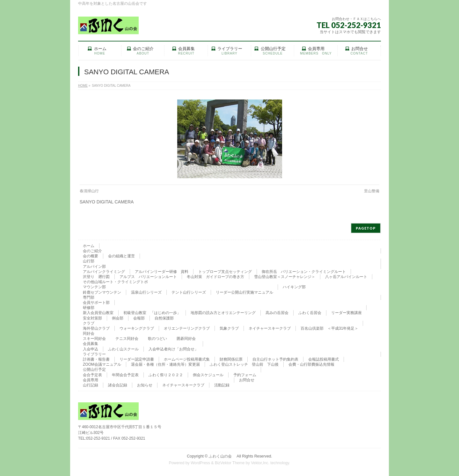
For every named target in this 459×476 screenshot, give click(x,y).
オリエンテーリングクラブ (187, 328)
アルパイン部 (94, 267)
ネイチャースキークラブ (270, 328)
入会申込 (91, 349)
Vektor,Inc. (260, 463)
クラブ (89, 323)
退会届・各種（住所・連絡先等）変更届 (165, 364)
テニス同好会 (127, 339)
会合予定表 (92, 375)
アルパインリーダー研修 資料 (162, 272)
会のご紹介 (92, 251)
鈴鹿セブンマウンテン (102, 292)
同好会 (89, 333)
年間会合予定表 (125, 375)
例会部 (118, 318)
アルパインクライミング (104, 272)
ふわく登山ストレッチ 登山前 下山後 (244, 364)
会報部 (139, 318)
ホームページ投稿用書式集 (187, 359)
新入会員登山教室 (98, 313)
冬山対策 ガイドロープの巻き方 (215, 277)
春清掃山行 (89, 191)
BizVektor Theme (230, 463)
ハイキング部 (294, 287)
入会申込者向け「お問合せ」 (173, 349)
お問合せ (247, 380)
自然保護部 (164, 318)
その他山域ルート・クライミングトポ (115, 282)
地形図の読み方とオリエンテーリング (223, 313)
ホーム (89, 246)
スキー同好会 (94, 339)
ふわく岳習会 (310, 313)
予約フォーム (245, 375)
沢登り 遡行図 (96, 277)
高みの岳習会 (277, 313)
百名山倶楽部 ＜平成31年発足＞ (329, 328)
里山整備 (372, 191)
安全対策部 (92, 318)
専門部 (89, 297)
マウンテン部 (94, 287)
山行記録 (91, 385)
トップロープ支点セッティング (225, 272)
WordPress (200, 463)
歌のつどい (157, 339)
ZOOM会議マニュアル (102, 364)
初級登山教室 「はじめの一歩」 (152, 313)
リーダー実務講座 (346, 313)
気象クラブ (229, 328)
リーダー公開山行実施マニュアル (244, 292)
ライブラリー (94, 354)
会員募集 (91, 344)
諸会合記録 (118, 385)
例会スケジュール (208, 375)
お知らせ (145, 385)
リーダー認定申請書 (137, 359)
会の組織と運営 (121, 256)
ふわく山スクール (123, 349)
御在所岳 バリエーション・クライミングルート (304, 272)
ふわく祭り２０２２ (166, 375)
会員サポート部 (96, 303)
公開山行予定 (94, 370)
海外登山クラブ (96, 328)
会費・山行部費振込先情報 (311, 364)
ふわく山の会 (222, 456)
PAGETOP (366, 228)
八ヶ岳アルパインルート (346, 277)
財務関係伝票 (231, 359)
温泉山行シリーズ (146, 292)
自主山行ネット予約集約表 (275, 359)
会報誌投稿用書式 (324, 359)
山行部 (89, 261)
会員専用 (91, 380)
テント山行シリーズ (189, 292)
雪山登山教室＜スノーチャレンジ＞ (285, 277)
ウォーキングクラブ (137, 328)
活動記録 (222, 385)
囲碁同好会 (186, 339)
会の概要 (91, 256)
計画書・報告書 (96, 359)
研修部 (89, 308)
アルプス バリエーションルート (148, 277)
